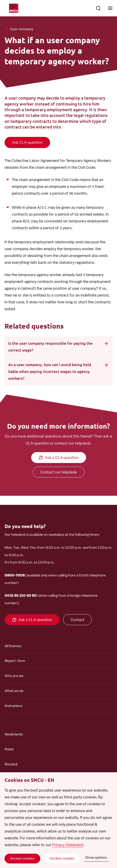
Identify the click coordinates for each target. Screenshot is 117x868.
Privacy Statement (68, 845)
